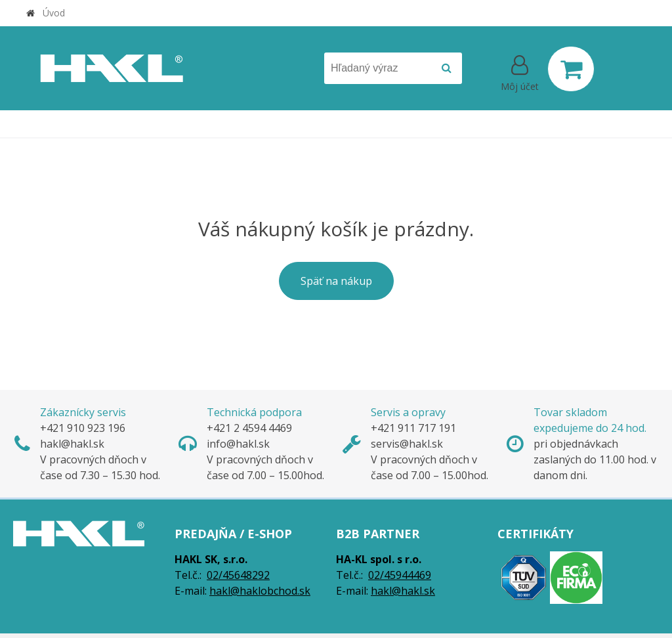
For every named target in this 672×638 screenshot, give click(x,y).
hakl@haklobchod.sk (260, 591)
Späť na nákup (336, 281)
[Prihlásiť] (520, 72)
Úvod (54, 13)
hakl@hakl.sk (403, 591)
